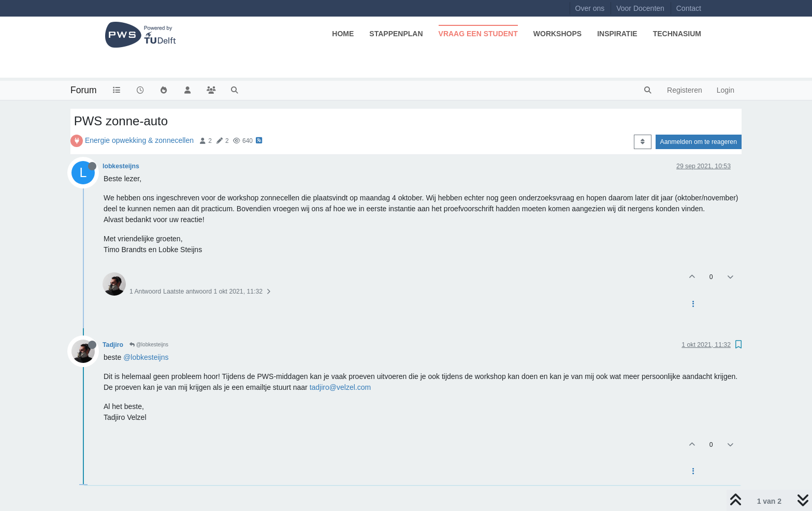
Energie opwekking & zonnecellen (139, 140)
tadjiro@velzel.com (340, 387)
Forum (84, 90)
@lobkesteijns (149, 345)
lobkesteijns (121, 166)
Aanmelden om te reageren (699, 142)
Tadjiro (113, 345)
